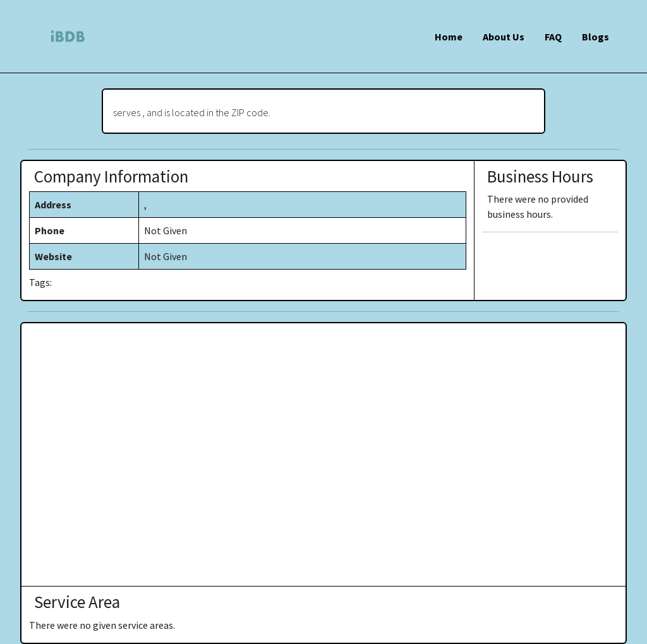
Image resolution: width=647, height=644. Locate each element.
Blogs (596, 37)
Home (449, 37)
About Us (504, 37)
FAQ (553, 37)
